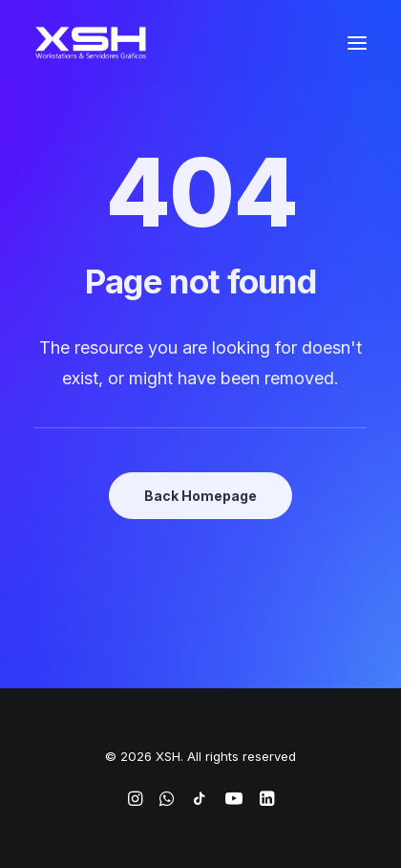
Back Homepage (200, 496)
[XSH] (91, 43)
